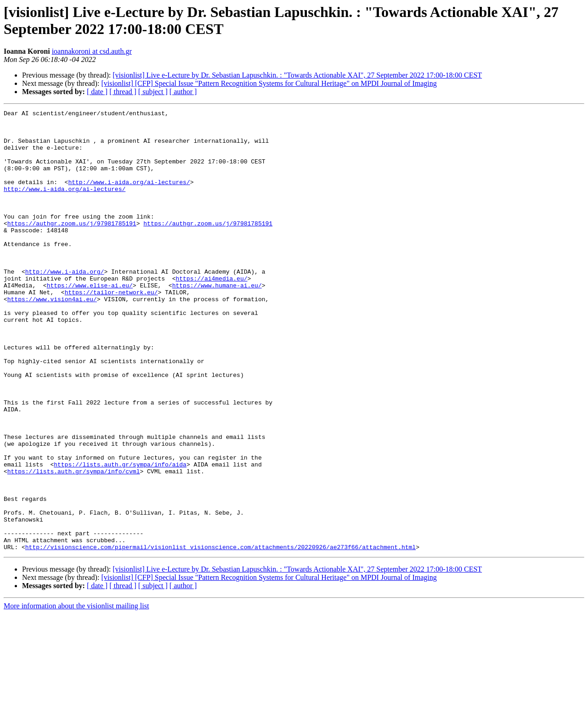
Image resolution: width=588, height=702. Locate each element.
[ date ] (97, 92)
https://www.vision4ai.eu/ (52, 337)
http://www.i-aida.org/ (65, 304)
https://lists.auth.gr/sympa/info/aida (120, 536)
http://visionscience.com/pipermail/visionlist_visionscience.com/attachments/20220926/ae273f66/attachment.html (220, 635)
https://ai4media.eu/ (211, 313)
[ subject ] (153, 92)
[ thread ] (123, 92)
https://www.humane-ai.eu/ (217, 321)
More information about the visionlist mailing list (76, 694)
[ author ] (183, 92)
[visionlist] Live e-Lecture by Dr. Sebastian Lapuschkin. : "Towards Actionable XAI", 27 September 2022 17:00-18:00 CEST (297, 75)
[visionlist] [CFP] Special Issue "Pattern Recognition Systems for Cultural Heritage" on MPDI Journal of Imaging (269, 83)
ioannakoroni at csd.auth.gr (92, 51)
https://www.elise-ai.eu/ (90, 321)
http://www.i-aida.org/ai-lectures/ (129, 197)
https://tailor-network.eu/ (111, 329)
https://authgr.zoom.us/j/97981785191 (72, 247)
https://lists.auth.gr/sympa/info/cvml (74, 544)
